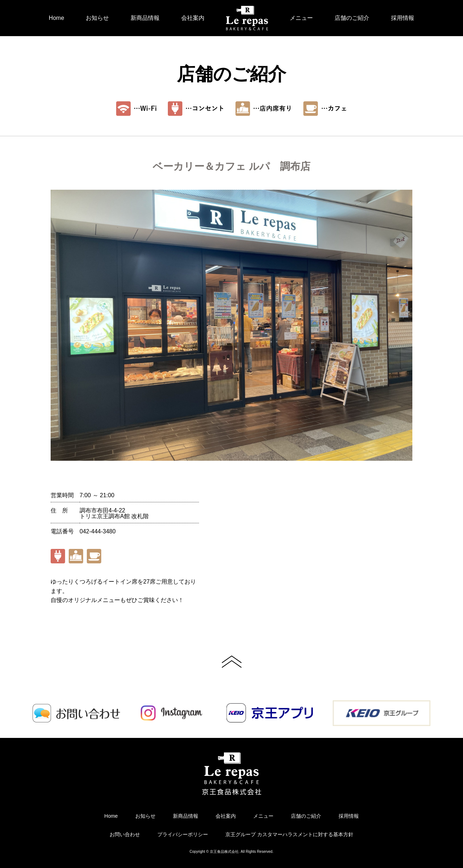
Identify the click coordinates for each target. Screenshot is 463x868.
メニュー (301, 18)
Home (57, 18)
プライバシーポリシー (183, 834)
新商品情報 (145, 18)
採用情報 (403, 18)
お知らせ (97, 18)
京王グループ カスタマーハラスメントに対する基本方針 (289, 834)
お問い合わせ (125, 834)
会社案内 (193, 18)
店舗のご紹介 (352, 18)
